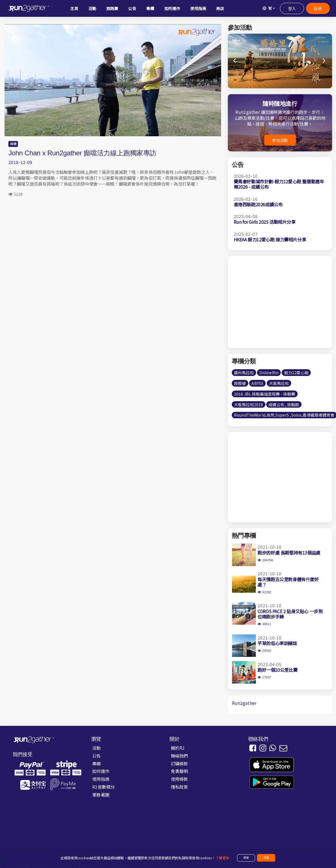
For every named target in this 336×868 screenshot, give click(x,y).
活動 (96, 748)
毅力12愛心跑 (296, 373)
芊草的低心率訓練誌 (277, 643)
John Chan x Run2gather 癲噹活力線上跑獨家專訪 (82, 153)
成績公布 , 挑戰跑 (284, 405)
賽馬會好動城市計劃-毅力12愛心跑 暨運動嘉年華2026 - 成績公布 (279, 184)
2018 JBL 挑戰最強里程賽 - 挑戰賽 (265, 394)
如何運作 (101, 771)
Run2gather (244, 703)
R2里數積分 (103, 787)
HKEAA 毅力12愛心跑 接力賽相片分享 (270, 239)
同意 (266, 858)
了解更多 (223, 858)
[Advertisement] (113, 246)
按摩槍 (240, 383)
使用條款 (179, 779)
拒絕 (246, 858)
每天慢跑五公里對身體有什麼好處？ (288, 582)
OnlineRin (269, 373)
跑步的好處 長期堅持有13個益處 (289, 553)
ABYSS (257, 383)
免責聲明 (179, 771)
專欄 (13, 144)
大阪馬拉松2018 (248, 405)
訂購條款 (179, 763)
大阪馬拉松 (279, 383)
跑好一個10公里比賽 (277, 670)
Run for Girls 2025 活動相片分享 (265, 222)
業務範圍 (101, 795)
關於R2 (178, 748)
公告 (96, 756)
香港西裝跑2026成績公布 (258, 204)
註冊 (318, 8)
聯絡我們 (179, 756)
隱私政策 (179, 787)
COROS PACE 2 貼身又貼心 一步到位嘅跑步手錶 (290, 614)
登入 (292, 8)
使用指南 (101, 779)
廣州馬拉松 (244, 373)
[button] (324, 61)
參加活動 (280, 140)
